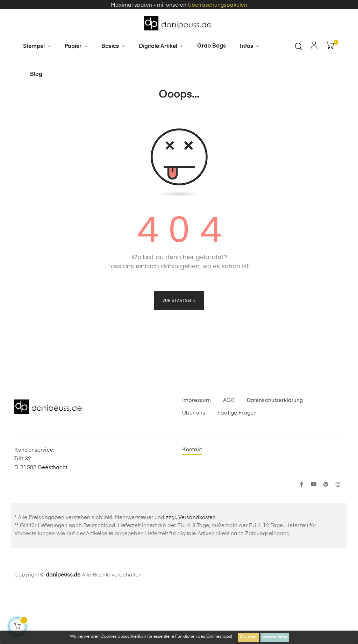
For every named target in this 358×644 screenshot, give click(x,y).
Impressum (196, 452)
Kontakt (192, 502)
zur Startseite (179, 352)
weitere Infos (275, 637)
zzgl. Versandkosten (191, 570)
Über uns (194, 465)
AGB (229, 452)
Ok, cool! (249, 637)
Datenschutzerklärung (275, 452)
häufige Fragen (237, 465)
